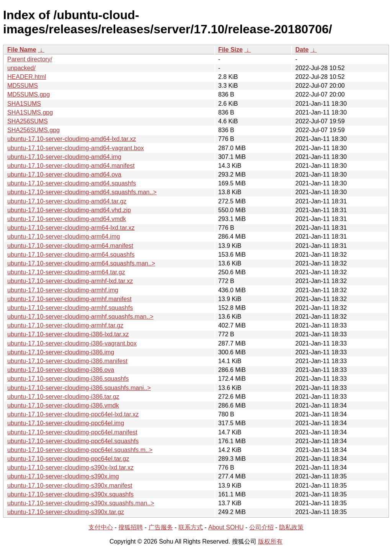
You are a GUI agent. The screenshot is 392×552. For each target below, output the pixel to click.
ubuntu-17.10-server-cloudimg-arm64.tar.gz (66, 272)
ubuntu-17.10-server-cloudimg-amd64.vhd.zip (69, 210)
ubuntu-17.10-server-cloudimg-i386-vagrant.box (72, 343)
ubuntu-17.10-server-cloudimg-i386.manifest (67, 361)
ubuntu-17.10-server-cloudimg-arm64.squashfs (71, 255)
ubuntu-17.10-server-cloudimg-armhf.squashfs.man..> (80, 317)
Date (302, 50)
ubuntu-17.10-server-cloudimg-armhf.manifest (69, 299)
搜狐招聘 (131, 527)
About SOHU (226, 527)
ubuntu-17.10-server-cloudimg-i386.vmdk (63, 405)
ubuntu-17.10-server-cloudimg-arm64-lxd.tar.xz (71, 228)
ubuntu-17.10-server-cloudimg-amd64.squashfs (72, 183)
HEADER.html (27, 77)
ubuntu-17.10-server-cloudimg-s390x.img (63, 476)
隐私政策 (291, 527)
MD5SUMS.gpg (29, 94)
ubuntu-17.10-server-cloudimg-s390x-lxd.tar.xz (70, 468)
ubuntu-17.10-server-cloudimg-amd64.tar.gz (67, 201)
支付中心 (101, 527)
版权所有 (270, 541)
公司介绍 (261, 527)
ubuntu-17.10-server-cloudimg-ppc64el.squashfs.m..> (80, 450)
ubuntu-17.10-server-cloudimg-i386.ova (61, 370)
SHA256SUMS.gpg (33, 130)
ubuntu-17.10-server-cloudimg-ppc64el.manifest (72, 432)
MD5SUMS (23, 86)
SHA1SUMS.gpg (30, 112)
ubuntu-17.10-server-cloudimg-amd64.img (64, 157)
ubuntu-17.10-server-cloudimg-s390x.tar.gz (66, 512)
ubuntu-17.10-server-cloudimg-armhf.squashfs (70, 308)
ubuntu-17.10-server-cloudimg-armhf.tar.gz (65, 325)
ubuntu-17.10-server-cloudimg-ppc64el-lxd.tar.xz (73, 414)
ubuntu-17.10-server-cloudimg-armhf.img (63, 290)
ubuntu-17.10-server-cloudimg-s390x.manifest (70, 486)
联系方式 (191, 527)
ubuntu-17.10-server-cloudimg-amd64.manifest (71, 166)
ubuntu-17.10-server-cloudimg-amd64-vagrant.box (76, 148)
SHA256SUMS (28, 121)
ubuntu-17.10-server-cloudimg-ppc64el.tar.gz (68, 459)
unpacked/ (21, 68)
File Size (230, 50)
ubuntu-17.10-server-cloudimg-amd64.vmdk (67, 219)
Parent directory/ (30, 59)
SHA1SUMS (24, 104)
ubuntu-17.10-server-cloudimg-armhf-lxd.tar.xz (70, 281)
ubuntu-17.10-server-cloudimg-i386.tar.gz (63, 397)
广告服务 (161, 527)
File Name (22, 50)
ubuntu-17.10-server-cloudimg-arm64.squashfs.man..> (81, 263)
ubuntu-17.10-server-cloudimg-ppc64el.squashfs (73, 441)
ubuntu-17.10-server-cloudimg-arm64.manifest (70, 246)
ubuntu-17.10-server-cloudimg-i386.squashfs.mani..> (79, 388)
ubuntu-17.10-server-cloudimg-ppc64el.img (66, 423)
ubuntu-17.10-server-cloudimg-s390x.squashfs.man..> (81, 503)
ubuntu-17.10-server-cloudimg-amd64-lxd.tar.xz (72, 139)
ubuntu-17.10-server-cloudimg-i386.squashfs (68, 379)
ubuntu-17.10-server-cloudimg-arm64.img (64, 237)
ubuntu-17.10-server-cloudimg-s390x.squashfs (70, 494)
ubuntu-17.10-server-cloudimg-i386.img (61, 352)
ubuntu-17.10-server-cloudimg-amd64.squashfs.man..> (82, 192)
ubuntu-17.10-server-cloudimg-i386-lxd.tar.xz (68, 334)
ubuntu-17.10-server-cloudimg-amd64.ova (64, 174)
